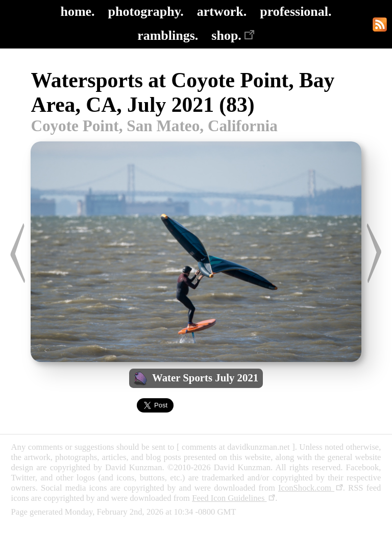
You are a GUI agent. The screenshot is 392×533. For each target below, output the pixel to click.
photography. (146, 11)
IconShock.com (311, 488)
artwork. (222, 11)
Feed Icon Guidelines (234, 498)
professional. (296, 11)
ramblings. (168, 35)
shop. (233, 35)
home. (77, 11)
